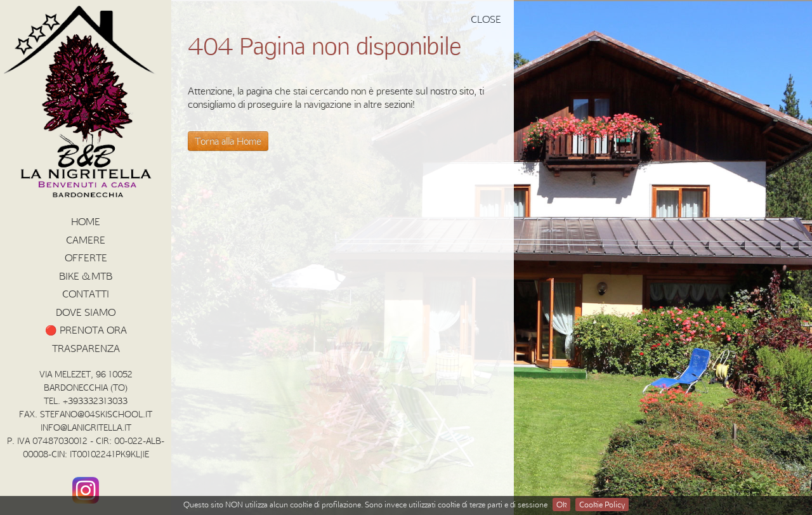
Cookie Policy (602, 504)
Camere (86, 240)
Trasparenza (86, 348)
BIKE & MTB (86, 276)
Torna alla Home (228, 141)
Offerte (86, 257)
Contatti (86, 294)
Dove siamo (86, 312)
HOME (86, 221)
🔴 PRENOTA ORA (86, 330)
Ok (561, 504)
